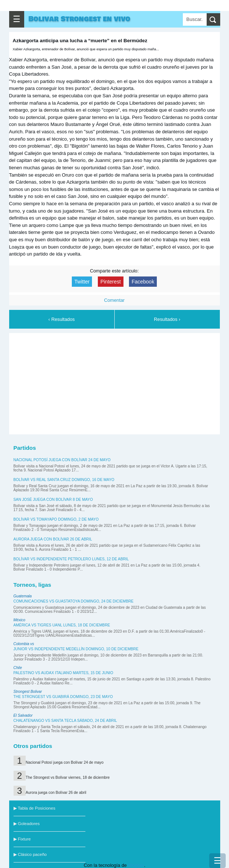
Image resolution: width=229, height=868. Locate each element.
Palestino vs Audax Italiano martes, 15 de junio (63, 673)
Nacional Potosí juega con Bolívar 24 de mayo (62, 460)
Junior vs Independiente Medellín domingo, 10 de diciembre (76, 649)
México (19, 620)
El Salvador (23, 715)
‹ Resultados (62, 319)
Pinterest (111, 282)
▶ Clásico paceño (30, 854)
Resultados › (167, 319)
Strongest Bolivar (28, 692)
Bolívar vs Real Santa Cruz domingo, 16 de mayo (64, 480)
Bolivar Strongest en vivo (80, 19)
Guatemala (23, 596)
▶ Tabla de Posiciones (34, 808)
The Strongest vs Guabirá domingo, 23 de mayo (63, 697)
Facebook (143, 282)
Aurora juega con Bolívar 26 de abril (53, 539)
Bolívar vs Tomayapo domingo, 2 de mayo (56, 519)
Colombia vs (24, 644)
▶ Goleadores (27, 824)
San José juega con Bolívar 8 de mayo (53, 500)
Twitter (82, 282)
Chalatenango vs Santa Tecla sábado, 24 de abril (65, 721)
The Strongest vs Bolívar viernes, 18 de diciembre (68, 777)
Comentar (114, 300)
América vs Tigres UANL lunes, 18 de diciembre (62, 625)
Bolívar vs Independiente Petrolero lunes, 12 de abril (71, 559)
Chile (18, 668)
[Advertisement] (114, 383)
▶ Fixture (22, 839)
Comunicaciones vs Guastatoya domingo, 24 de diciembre (74, 601)
